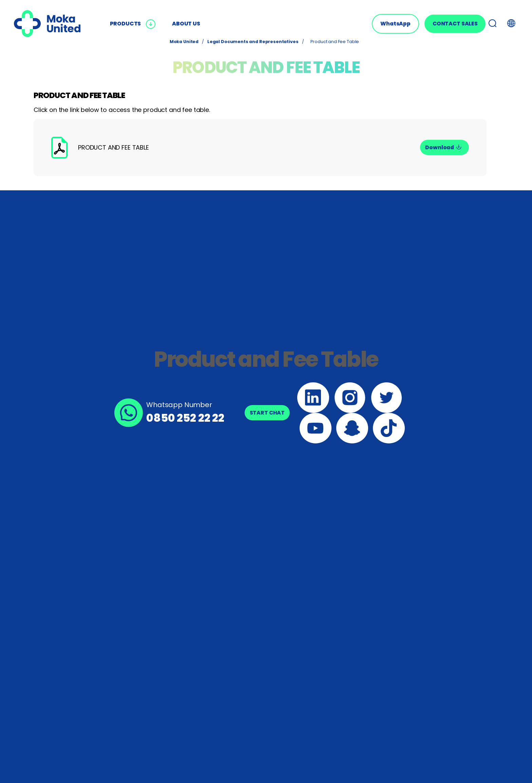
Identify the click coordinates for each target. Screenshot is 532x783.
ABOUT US (186, 24)
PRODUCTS (133, 24)
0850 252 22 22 (185, 418)
